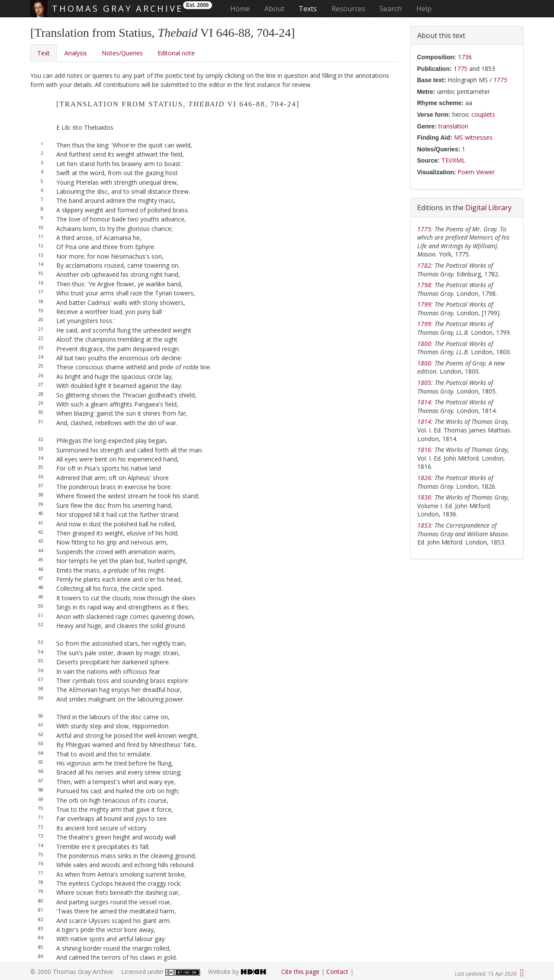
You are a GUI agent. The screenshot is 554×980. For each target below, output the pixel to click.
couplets (483, 114)
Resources (348, 9)
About (274, 9)
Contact (337, 972)
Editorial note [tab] (176, 53)
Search (391, 9)
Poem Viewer (476, 172)
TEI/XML (453, 160)
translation (453, 126)
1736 (465, 57)
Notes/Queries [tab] (122, 53)
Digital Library (488, 208)
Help (424, 9)
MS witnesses (473, 137)
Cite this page (300, 972)
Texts (308, 9)
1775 (461, 69)
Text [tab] (43, 53)
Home (243, 8)
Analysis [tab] (76, 53)
